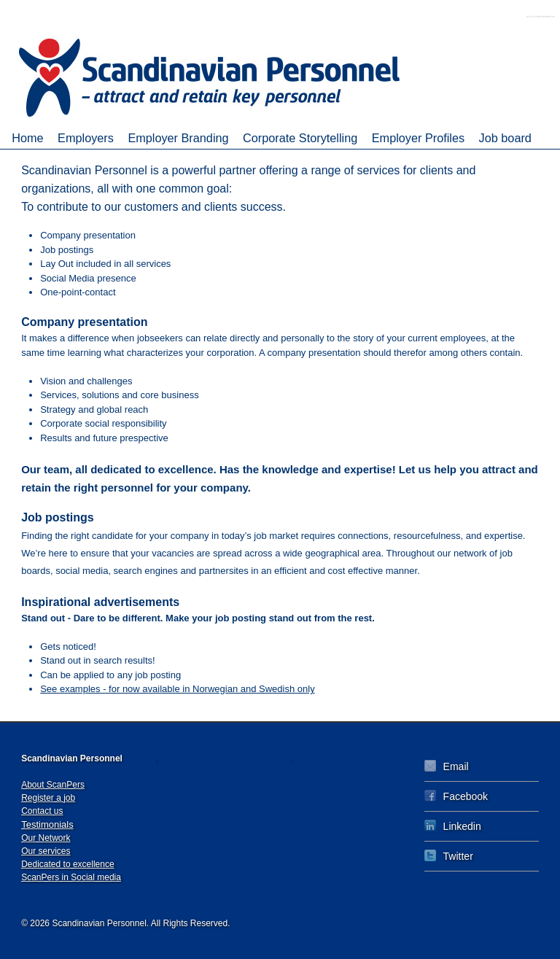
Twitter (449, 856)
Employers (86, 138)
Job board (505, 138)
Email (447, 766)
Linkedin (453, 826)
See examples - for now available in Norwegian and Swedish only (178, 689)
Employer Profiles (418, 138)
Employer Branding (178, 138)
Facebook (456, 796)
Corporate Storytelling (300, 138)
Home (27, 138)
